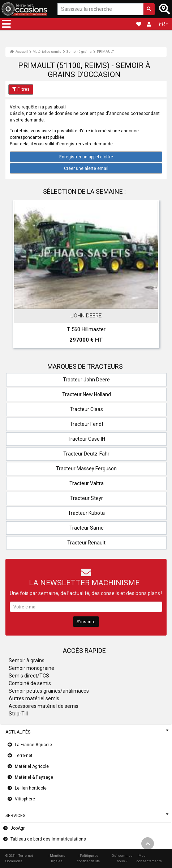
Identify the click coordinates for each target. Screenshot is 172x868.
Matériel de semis (47, 52)
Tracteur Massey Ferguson (86, 469)
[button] (6, 24)
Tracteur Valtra (87, 483)
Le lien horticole (31, 788)
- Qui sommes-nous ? (122, 858)
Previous (21, 276)
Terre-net (24, 756)
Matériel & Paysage (34, 777)
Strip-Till (18, 714)
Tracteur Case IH (86, 439)
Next (151, 276)
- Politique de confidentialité (88, 858)
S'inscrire (86, 622)
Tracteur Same (87, 528)
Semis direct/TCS (29, 676)
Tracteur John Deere (86, 380)
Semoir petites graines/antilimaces (49, 691)
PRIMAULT (105, 52)
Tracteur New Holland (87, 394)
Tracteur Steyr (87, 498)
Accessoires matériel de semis (44, 706)
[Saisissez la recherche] (100, 9)
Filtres (21, 89)
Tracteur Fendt (87, 424)
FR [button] (162, 24)
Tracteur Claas (86, 409)
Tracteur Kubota (86, 513)
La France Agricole (33, 745)
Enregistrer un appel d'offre (86, 157)
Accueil (19, 52)
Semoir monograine (31, 668)
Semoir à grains (79, 52)
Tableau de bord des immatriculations (48, 839)
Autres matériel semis (34, 698)
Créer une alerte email (86, 168)
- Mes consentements (149, 858)
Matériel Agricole (32, 766)
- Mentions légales (57, 858)
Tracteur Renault (86, 543)
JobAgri (18, 828)
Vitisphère (25, 799)
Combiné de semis (30, 683)
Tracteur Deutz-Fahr (86, 454)
